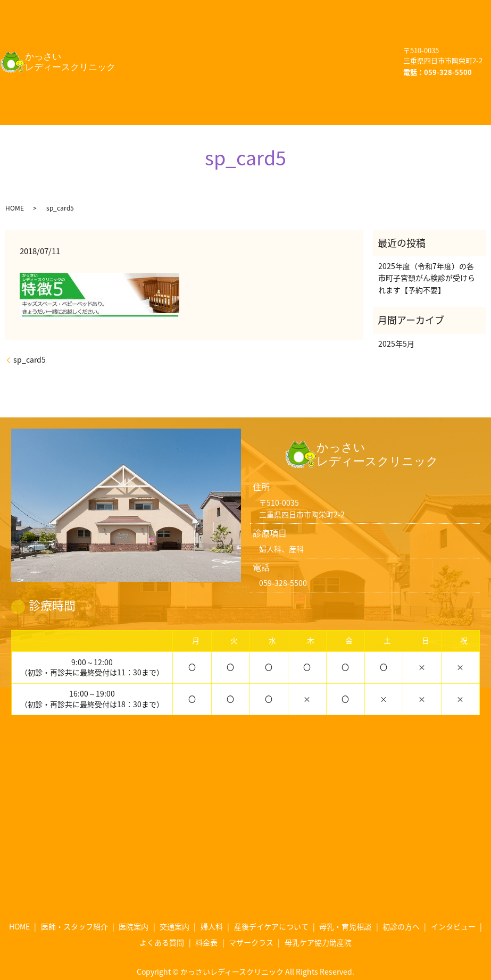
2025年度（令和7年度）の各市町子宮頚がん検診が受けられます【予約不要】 (427, 259)
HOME (147, 10)
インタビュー (323, 52)
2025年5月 (396, 324)
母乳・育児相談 (163, 52)
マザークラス (299, 73)
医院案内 (314, 10)
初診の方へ (245, 52)
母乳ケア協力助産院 (171, 94)
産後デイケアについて (299, 31)
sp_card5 (30, 341)
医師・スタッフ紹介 (228, 10)
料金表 (229, 73)
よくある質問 (159, 73)
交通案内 (151, 31)
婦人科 (213, 31)
